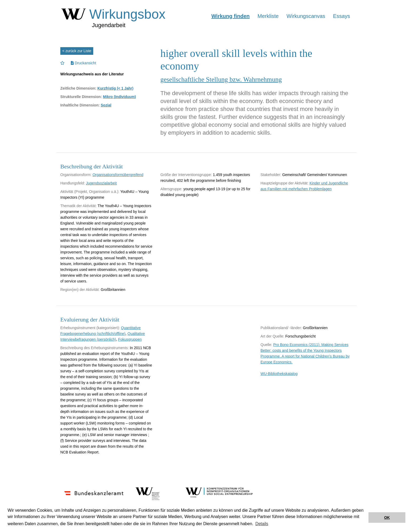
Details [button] (262, 524)
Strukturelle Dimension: (81, 97)
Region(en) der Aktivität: (80, 290)
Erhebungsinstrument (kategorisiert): (90, 328)
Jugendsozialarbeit (101, 183)
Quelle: (266, 345)
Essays (342, 16)
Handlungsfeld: (73, 183)
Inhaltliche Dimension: (80, 105)
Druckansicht (83, 63)
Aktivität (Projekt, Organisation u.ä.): (90, 192)
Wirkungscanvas (306, 16)
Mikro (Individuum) (119, 97)
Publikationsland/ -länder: (281, 328)
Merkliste (268, 16)
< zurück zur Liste (77, 51)
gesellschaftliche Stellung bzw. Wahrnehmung (221, 79)
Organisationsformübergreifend (118, 175)
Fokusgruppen (130, 339)
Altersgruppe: (171, 189)
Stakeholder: (271, 175)
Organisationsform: (76, 175)
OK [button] (387, 518)
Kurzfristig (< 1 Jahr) (115, 88)
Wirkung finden (230, 16)
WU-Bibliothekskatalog (279, 374)
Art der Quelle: (272, 336)
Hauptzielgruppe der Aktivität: (284, 183)
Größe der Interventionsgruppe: (186, 175)
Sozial (106, 105)
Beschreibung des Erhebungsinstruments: (95, 348)
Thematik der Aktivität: (78, 206)
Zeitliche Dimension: (78, 88)
